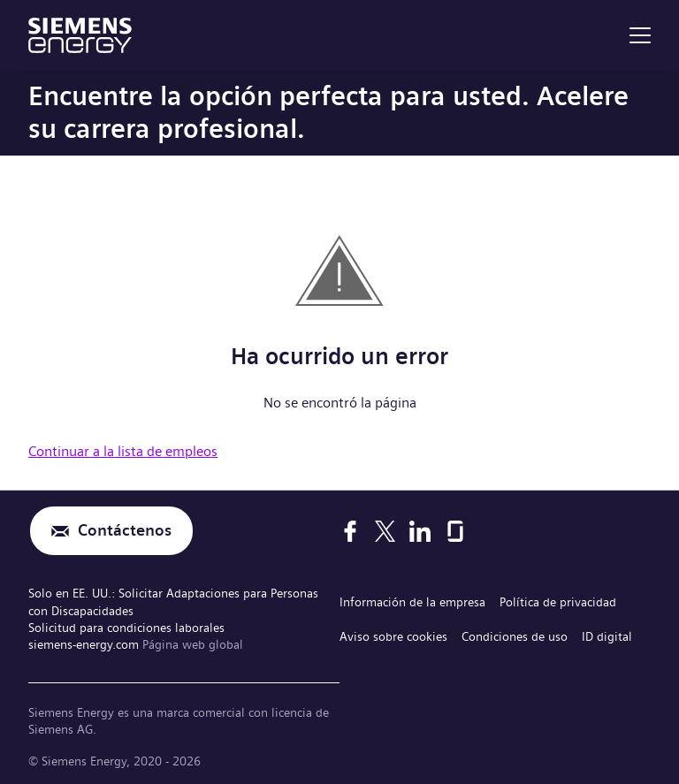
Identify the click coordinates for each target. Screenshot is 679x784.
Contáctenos (125, 531)
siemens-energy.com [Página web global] (85, 644)
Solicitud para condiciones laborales (126, 628)
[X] (385, 531)
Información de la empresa (412, 602)
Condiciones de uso (515, 636)
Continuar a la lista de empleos (123, 451)
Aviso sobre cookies (393, 636)
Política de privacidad (558, 602)
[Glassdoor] (455, 531)
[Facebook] (350, 531)
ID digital (607, 636)
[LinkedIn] (420, 531)
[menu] (640, 35)
